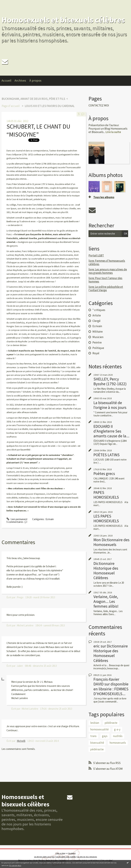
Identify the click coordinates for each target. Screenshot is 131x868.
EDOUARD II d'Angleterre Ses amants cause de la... (111, 431)
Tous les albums (104, 197)
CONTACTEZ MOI (99, 105)
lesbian (95, 723)
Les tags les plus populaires (87, 857)
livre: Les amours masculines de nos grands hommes (108, 271)
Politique (98, 348)
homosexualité (99, 729)
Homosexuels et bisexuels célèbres (63, 20)
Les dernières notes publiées (66, 857)
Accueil (6, 80)
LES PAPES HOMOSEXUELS (106, 518)
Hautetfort (72, 853)
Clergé (96, 321)
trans (93, 736)
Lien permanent (17, 519)
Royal (96, 353)
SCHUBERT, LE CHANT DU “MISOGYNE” (38, 130)
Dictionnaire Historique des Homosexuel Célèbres (106, 571)
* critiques (99, 310)
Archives (20, 80)
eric (97, 646)
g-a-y (117, 729)
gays (105, 736)
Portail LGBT (96, 255)
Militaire (98, 332)
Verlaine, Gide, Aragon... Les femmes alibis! (106, 601)
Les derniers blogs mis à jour (45, 857)
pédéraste (111, 723)
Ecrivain (50, 519)
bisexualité (97, 743)
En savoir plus (15, 865)
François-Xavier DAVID (106, 682)
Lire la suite (113, 132)
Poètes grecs (104, 474)
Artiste (97, 315)
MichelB (21, 741)
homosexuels (118, 743)
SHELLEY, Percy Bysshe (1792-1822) (110, 381)
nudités (118, 736)
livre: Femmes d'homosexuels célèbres (107, 262)
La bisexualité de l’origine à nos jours (110, 405)
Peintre (97, 342)
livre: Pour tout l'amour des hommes (105, 280)
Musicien (98, 337)
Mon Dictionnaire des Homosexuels (111, 542)
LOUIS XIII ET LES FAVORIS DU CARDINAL (50, 106)
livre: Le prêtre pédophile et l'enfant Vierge (106, 288)
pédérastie (97, 749)
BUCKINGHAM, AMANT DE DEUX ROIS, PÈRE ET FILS (33, 99)
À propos (35, 80)
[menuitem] (8, 81)
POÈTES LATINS (107, 455)
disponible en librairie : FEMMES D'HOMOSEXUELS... (111, 689)
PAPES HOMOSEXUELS (106, 495)
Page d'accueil (11, 106)
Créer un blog (60, 853)
